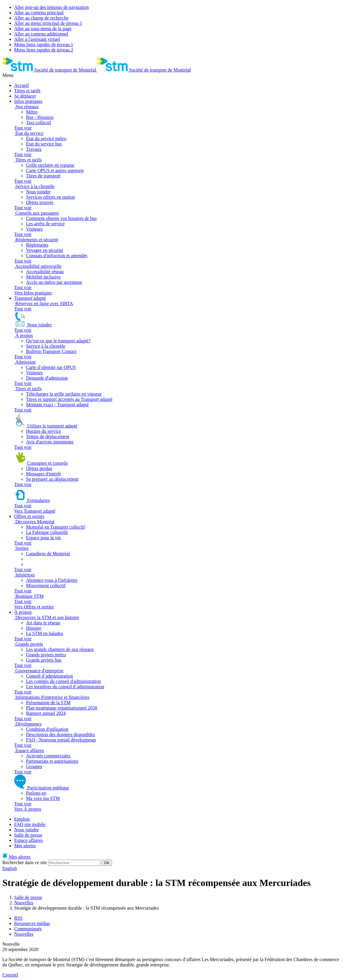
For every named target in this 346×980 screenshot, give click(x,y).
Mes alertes (25, 846)
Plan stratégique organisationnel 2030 (62, 708)
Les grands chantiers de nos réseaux (60, 649)
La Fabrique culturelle (47, 532)
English (10, 868)
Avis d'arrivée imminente (50, 442)
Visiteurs (34, 229)
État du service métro (46, 139)
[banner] (50, 70)
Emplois (22, 819)
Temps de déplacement (48, 436)
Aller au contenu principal (39, 13)
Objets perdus (39, 468)
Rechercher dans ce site (25, 862)
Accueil (22, 85)
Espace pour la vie (43, 538)
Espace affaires (29, 840)
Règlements (37, 245)
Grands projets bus (44, 660)
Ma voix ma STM (43, 798)
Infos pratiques (28, 101)
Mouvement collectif (46, 585)
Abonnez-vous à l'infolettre (52, 580)
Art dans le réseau (43, 623)
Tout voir (23, 128)
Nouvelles (24, 903)
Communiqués (28, 929)
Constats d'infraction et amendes (57, 256)
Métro (32, 112)
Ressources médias (32, 923)
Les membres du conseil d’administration (65, 687)
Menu (8, 75)
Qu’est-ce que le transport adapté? (58, 341)
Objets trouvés (40, 202)
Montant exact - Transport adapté (57, 405)
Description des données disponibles (60, 734)
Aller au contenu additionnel (41, 34)
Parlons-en (36, 793)
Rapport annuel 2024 (46, 713)
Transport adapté (30, 298)
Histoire (34, 628)
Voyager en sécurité (45, 250)
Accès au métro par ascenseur (54, 282)
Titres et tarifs (27, 91)
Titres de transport (43, 176)
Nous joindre (38, 192)
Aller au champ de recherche (41, 18)
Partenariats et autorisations (52, 761)
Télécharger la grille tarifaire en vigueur (64, 394)
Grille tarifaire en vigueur (50, 165)
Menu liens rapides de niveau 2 (44, 50)
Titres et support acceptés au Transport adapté (69, 399)
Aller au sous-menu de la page (43, 29)
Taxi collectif (39, 123)
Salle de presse (28, 835)
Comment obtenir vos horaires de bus (61, 218)
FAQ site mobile (30, 824)
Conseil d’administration (49, 676)
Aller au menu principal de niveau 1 (48, 23)
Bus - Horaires (40, 117)
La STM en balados (45, 633)
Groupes (34, 766)
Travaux (34, 149)
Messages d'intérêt (43, 474)
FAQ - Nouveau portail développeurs (61, 740)
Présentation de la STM (48, 703)
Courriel (10, 975)
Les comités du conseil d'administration (64, 681)
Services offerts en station (50, 197)
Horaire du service (43, 431)
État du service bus (44, 144)
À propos (23, 612)
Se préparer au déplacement (52, 479)
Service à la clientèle (46, 346)
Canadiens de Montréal (48, 554)
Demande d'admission (47, 378)
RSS (18, 918)
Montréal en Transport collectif (56, 527)
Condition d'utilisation (47, 729)
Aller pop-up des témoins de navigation (52, 7)
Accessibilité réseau (45, 272)
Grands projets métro (46, 655)
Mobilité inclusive (43, 277)
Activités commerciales (48, 756)
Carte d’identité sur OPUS (51, 367)
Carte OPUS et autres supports (55, 170)
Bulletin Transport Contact (51, 351)
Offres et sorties (29, 516)
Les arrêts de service (45, 224)
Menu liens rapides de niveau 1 (44, 44)
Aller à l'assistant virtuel (37, 39)
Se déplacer (25, 96)
